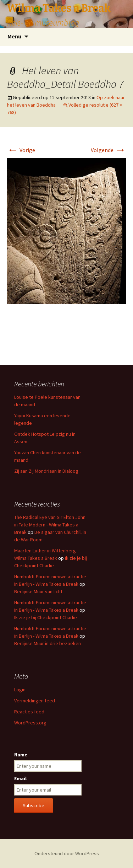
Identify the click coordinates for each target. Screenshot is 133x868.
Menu (14, 36)
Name (21, 755)
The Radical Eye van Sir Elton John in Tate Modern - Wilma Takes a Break (50, 525)
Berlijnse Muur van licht (38, 591)
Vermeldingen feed (35, 701)
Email (20, 778)
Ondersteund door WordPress (67, 853)
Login (20, 690)
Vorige (21, 150)
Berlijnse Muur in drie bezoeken (48, 643)
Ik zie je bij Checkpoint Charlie (46, 617)
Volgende (108, 150)
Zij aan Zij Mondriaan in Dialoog (46, 471)
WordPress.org (30, 723)
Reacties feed (29, 712)
